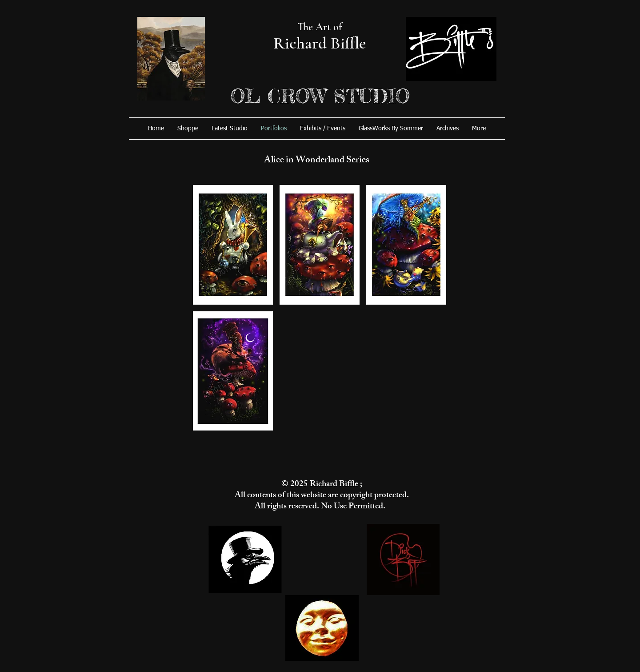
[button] (233, 245)
